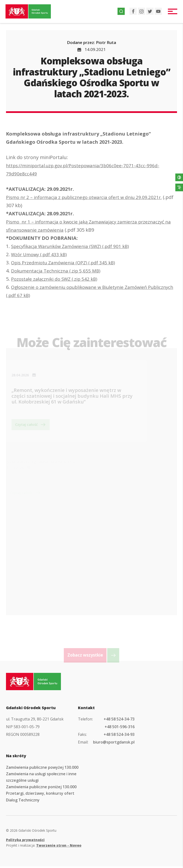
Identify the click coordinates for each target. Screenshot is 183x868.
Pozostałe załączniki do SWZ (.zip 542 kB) (56, 279)
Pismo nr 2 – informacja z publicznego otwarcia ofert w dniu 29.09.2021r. (88, 197)
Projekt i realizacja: (44, 847)
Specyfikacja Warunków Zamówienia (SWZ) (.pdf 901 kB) (73, 246)
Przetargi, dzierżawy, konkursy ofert (40, 795)
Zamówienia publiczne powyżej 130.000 (42, 769)
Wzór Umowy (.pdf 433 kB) (41, 254)
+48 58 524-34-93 (119, 736)
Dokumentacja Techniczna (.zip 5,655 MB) (58, 271)
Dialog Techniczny (23, 801)
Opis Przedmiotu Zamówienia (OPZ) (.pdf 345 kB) (66, 263)
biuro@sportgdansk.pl (114, 744)
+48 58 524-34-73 (119, 720)
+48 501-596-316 (120, 728)
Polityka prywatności (25, 841)
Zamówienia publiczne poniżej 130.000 (41, 788)
